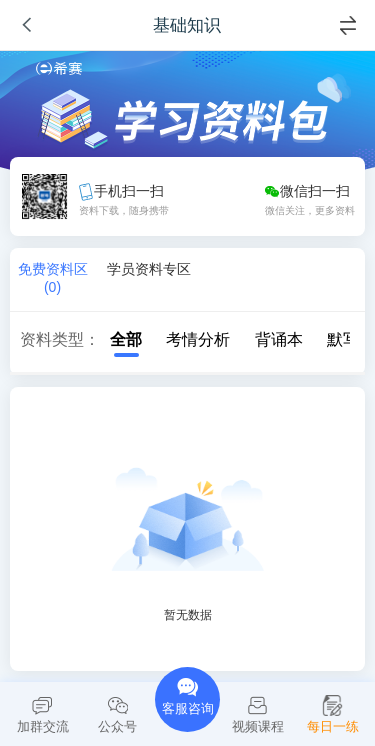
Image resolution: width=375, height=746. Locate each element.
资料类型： (60, 339)
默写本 (341, 339)
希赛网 (59, 68)
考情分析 (188, 339)
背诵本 (269, 339)
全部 (116, 339)
